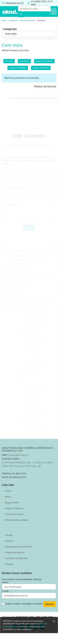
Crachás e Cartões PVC (16, 558)
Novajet (9, 535)
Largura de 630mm (41, 69)
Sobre (8, 497)
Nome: (5, 582)
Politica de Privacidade (16, 520)
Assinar (50, 604)
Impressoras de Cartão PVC (19, 547)
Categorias (13, 20)
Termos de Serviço (14, 514)
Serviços (9, 564)
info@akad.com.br (14, 3)
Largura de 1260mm (44, 62)
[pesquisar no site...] (34, 9)
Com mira (9, 62)
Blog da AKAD (12, 503)
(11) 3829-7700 (19, 473)
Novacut (9, 541)
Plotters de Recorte (27, 20)
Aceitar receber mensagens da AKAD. (24, 604)
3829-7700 (40, 1)
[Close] (54, 628)
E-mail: (5, 591)
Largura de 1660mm (18, 69)
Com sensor (24, 62)
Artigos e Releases (14, 508)
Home (4, 20)
